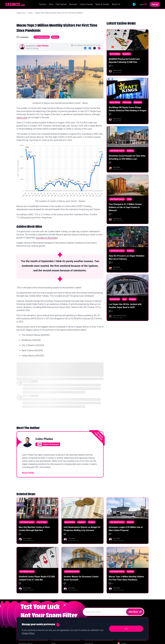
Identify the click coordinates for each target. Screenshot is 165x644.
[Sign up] (155, 5)
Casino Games (86, 5)
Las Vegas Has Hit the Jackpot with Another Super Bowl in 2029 (125, 306)
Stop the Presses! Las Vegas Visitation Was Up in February (127, 258)
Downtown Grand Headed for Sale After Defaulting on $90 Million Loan (127, 158)
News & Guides (102, 5)
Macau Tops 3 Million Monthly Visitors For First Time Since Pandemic (126, 579)
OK (126, 629)
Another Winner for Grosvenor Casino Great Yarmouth (81, 579)
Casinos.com (21, 13)
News (31, 13)
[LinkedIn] (85, 49)
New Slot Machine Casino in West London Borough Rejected (34, 529)
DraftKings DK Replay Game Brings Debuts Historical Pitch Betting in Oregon (128, 109)
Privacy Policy (28, 633)
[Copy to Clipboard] (99, 49)
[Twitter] (94, 49)
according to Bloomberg (47, 238)
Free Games (61, 5)
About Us (116, 5)
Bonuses (73, 5)
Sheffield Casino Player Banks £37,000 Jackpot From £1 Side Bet (37, 579)
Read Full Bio (28, 473)
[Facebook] (90, 49)
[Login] (143, 5)
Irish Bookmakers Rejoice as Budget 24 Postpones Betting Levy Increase (82, 529)
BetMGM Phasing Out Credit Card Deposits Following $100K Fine (124, 61)
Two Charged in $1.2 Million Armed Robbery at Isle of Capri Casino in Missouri (125, 208)
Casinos (42, 5)
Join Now (135, 612)
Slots (51, 5)
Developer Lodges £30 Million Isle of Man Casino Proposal (126, 529)
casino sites (22, 118)
